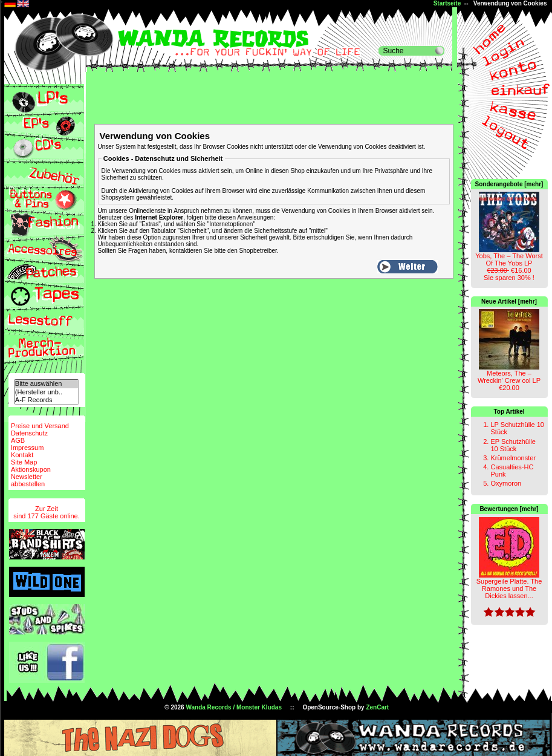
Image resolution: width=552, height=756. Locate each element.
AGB (18, 440)
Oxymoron (506, 483)
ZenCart (377, 707)
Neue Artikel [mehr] (509, 301)
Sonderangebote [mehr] (509, 184)
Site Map (24, 462)
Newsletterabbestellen (28, 480)
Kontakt (22, 455)
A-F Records (47, 400)
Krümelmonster (513, 458)
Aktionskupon (31, 469)
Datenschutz (29, 433)
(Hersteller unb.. (47, 392)
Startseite (447, 3)
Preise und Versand (40, 426)
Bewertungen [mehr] (509, 509)
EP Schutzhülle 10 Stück (513, 445)
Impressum (27, 448)
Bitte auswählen (47, 384)
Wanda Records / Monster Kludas (234, 707)
